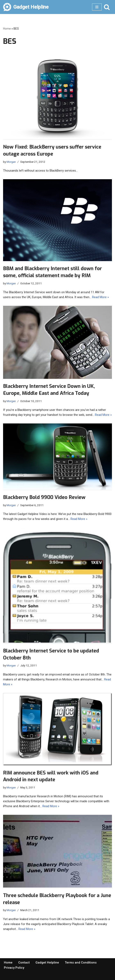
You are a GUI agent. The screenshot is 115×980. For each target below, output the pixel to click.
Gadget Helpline (47, 963)
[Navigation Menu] (97, 7)
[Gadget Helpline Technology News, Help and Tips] (26, 7)
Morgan (11, 162)
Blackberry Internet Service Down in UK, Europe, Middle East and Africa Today (49, 390)
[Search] (107, 7)
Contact (24, 963)
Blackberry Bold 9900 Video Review (44, 497)
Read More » (100, 297)
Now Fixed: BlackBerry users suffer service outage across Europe (52, 150)
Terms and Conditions (81, 963)
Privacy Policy (14, 968)
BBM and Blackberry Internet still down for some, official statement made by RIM (52, 272)
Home (7, 29)
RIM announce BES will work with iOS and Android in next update (51, 776)
